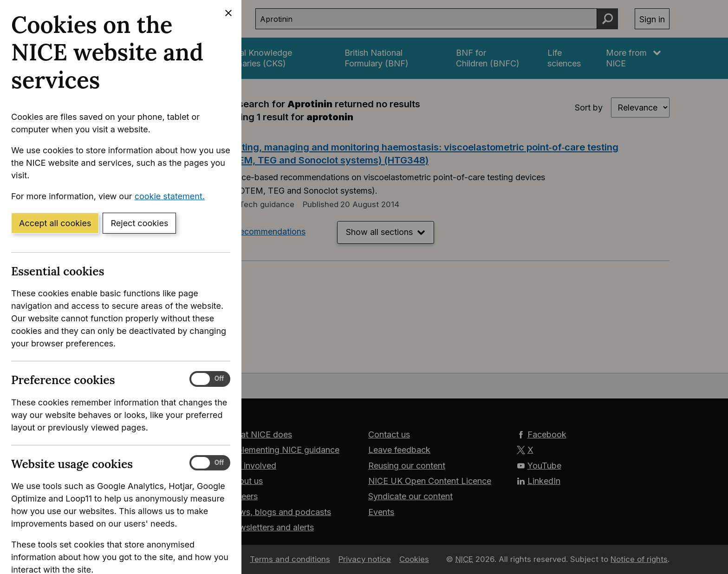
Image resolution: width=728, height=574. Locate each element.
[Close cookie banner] (228, 13)
